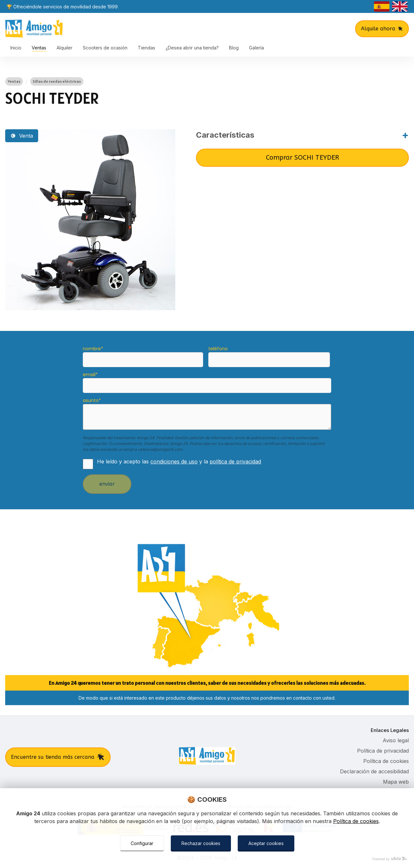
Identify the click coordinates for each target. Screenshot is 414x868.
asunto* (92, 400)
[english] (400, 6)
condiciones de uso (174, 461)
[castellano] (382, 6)
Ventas (14, 81)
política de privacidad (235, 461)
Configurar (142, 843)
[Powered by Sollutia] (207, 859)
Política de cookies (356, 821)
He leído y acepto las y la (179, 461)
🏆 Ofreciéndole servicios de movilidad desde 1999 (62, 7)
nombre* (93, 349)
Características (225, 135)
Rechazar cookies (201, 843)
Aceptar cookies (266, 843)
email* (90, 375)
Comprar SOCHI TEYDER (302, 158)
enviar (107, 484)
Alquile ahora (382, 29)
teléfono (218, 349)
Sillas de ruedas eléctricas (57, 81)
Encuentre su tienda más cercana (58, 757)
